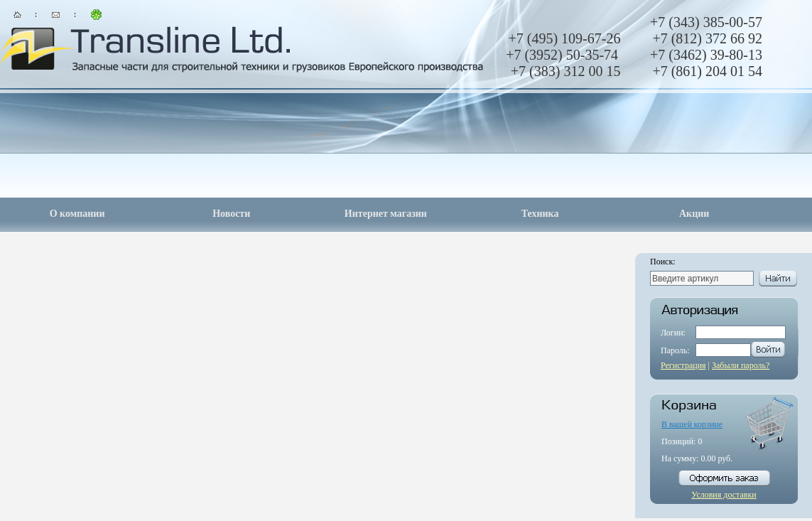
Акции (694, 214)
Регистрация (683, 365)
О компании (77, 214)
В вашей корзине (692, 424)
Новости (231, 214)
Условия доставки (724, 495)
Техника (540, 214)
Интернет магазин (386, 214)
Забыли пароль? (741, 365)
